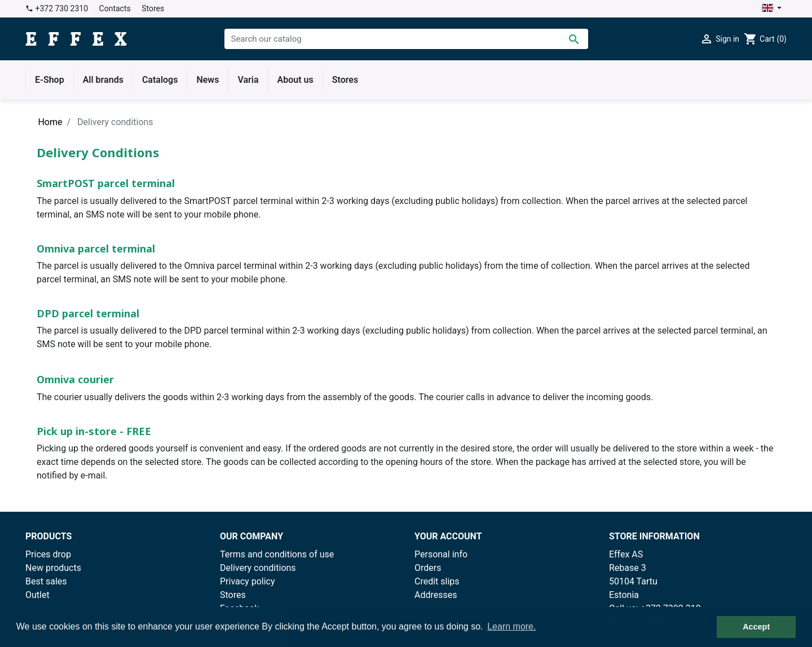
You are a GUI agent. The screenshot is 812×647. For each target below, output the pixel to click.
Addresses (436, 595)
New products (53, 568)
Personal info (441, 554)
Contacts (115, 8)
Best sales (46, 581)
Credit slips (437, 581)
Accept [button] (756, 627)
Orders (428, 568)
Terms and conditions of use (277, 554)
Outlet (37, 595)
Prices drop (48, 554)
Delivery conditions (258, 568)
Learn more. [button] (511, 626)
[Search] (406, 39)
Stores (153, 8)
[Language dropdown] (772, 9)
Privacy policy (248, 581)
